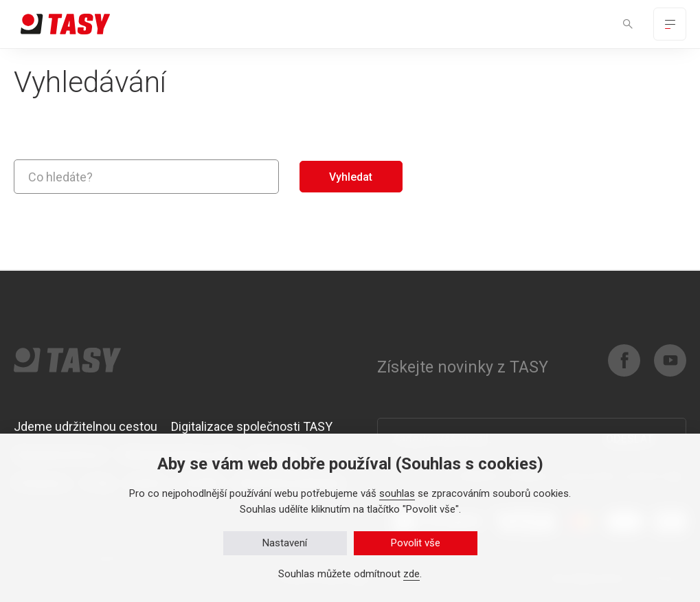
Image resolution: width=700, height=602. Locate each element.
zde (411, 574)
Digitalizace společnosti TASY (252, 426)
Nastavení (285, 543)
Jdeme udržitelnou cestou (86, 426)
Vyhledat (351, 177)
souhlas (397, 493)
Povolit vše (416, 543)
